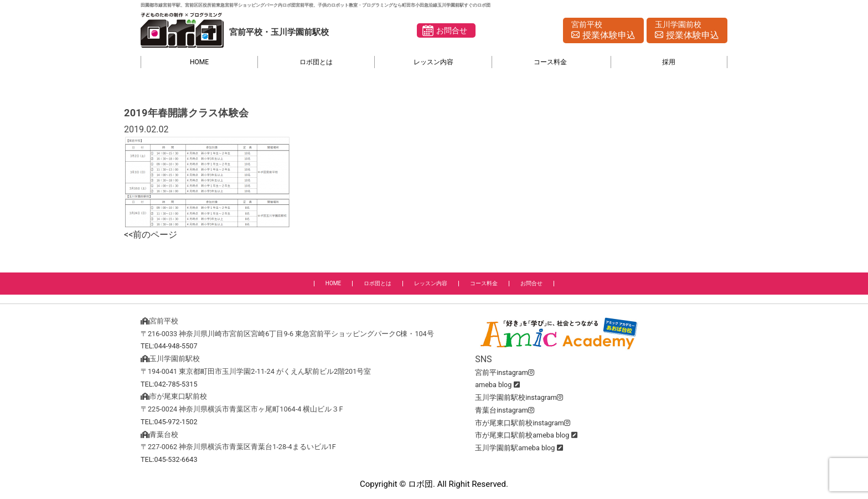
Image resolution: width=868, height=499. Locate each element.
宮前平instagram (505, 372)
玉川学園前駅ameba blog (515, 448)
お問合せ (452, 30)
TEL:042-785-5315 (169, 384)
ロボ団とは (316, 62)
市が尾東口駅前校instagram (523, 423)
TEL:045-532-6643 (169, 459)
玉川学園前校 (687, 31)
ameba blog (493, 385)
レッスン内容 (433, 62)
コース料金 (550, 62)
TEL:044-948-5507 (169, 346)
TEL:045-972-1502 (169, 422)
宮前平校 (603, 31)
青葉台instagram (505, 410)
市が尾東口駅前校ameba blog (522, 435)
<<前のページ (151, 235)
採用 (669, 62)
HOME (199, 62)
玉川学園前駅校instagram (519, 397)
